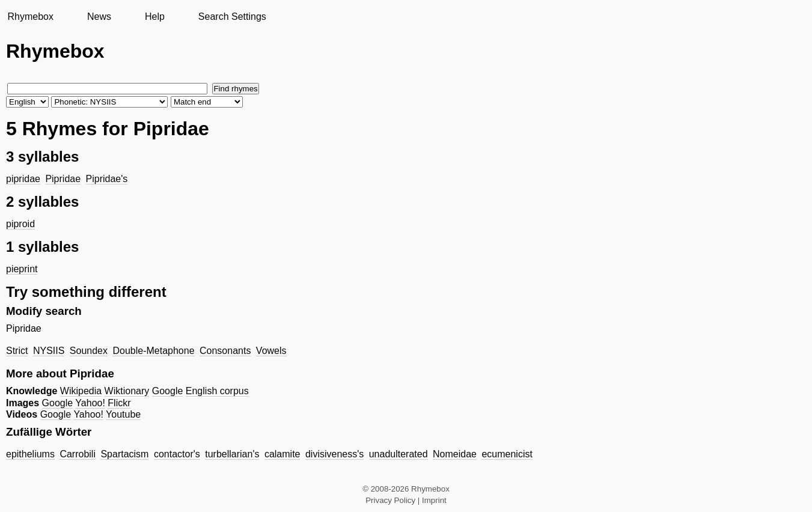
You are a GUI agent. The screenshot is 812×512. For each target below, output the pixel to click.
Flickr (119, 403)
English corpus (217, 391)
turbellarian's (232, 454)
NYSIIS (49, 351)
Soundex (89, 351)
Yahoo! (90, 403)
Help (155, 17)
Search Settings (232, 17)
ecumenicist (507, 454)
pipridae (23, 179)
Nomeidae (455, 454)
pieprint (22, 269)
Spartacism (124, 454)
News (99, 17)
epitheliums (30, 454)
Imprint (434, 500)
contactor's (177, 454)
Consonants (225, 351)
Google (168, 391)
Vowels (271, 351)
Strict (17, 351)
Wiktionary (127, 391)
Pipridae (63, 179)
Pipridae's (107, 179)
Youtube (123, 414)
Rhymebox (30, 17)
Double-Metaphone (153, 351)
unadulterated (398, 454)
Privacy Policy (390, 500)
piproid (20, 224)
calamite (282, 454)
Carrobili (78, 454)
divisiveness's (334, 454)
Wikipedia (81, 391)
